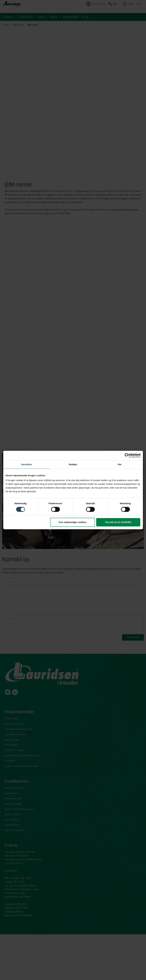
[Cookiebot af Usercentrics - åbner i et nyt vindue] (127, 455)
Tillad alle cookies (118, 522)
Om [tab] (120, 464)
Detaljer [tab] (73, 464)
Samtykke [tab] (26, 464)
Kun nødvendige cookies (73, 522)
